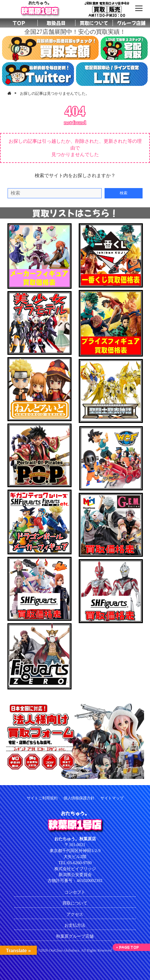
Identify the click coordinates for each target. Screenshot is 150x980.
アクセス (75, 914)
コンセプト (75, 892)
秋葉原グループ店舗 (75, 936)
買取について (75, 903)
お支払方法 (75, 925)
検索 (124, 193)
